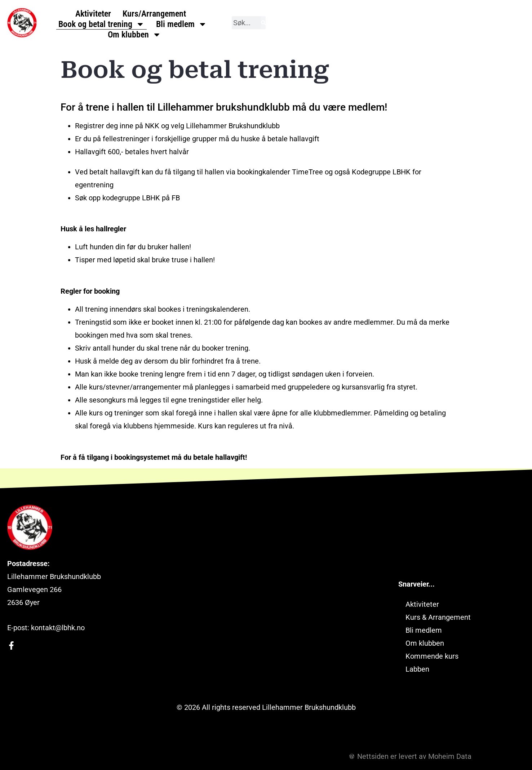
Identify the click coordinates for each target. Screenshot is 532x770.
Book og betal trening (272, 24)
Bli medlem (352, 24)
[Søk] (523, 23)
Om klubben (415, 24)
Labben (417, 669)
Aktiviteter (124, 24)
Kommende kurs (432, 656)
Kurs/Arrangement (185, 24)
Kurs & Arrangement (438, 617)
